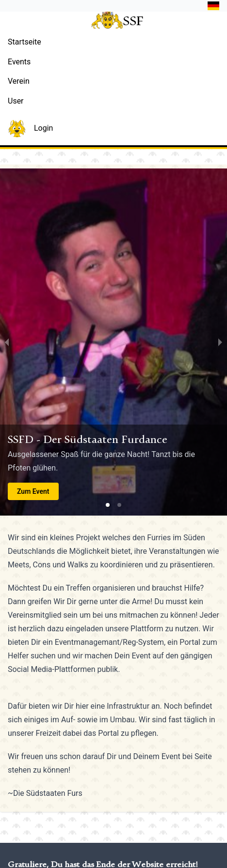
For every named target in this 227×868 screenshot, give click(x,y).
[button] (211, 6)
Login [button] (30, 128)
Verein (19, 81)
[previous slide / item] (7, 342)
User (16, 101)
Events (19, 62)
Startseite (24, 42)
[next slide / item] (220, 342)
